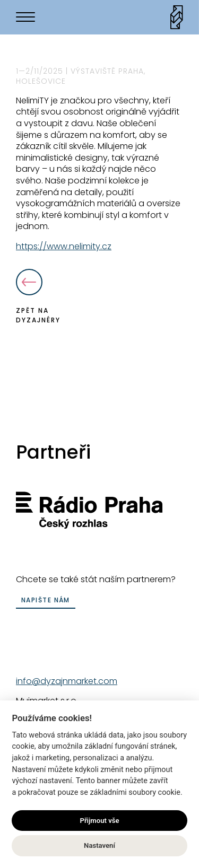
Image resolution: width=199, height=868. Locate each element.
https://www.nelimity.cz (64, 246)
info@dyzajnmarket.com (67, 681)
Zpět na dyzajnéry (38, 297)
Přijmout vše (99, 821)
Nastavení (99, 847)
